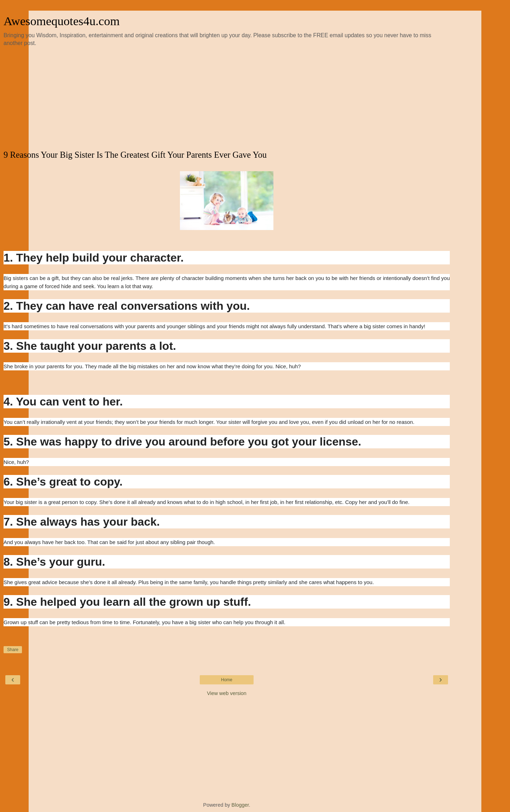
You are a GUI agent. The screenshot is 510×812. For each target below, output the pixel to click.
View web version (227, 693)
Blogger (240, 805)
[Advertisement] (227, 99)
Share (13, 650)
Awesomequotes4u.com (62, 21)
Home (227, 680)
